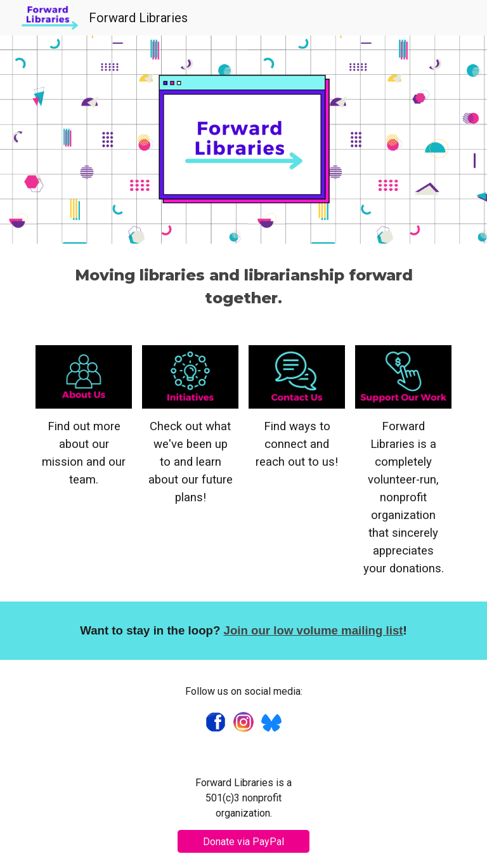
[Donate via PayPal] (243, 842)
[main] (243, 287)
